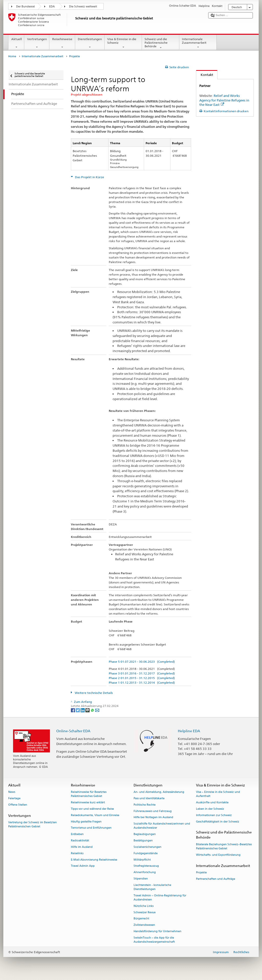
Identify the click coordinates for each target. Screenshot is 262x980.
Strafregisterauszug (146, 866)
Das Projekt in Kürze (89, 177)
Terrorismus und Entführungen (91, 828)
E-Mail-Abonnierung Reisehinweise (94, 860)
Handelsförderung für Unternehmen (157, 931)
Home (12, 56)
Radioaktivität (80, 841)
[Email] (97, 710)
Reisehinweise (62, 43)
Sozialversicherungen (148, 847)
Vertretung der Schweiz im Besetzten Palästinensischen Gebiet (32, 824)
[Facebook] (73, 710)
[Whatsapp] (93, 710)
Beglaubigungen (145, 834)
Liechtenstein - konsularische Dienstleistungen (152, 887)
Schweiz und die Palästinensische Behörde (161, 43)
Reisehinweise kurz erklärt (88, 803)
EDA (52, 7)
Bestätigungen (143, 841)
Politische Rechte (145, 805)
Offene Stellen (18, 805)
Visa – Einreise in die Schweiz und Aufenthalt (218, 794)
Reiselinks (77, 853)
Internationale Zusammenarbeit (198, 43)
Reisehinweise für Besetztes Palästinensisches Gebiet (89, 794)
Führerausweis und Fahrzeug (153, 811)
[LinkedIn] (83, 710)
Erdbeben (77, 834)
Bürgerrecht (141, 919)
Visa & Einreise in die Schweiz (123, 43)
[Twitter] (78, 710)
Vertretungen (37, 43)
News (12, 792)
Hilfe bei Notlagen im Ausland (153, 818)
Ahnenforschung (145, 872)
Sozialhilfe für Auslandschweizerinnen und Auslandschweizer (162, 826)
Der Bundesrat (25, 7)
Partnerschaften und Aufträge (216, 879)
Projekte (201, 872)
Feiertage (14, 798)
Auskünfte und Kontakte (212, 803)
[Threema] (88, 710)
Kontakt (205, 75)
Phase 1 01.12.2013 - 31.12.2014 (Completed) (142, 683)
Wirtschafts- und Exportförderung (218, 855)
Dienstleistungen (90, 43)
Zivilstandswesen (144, 925)
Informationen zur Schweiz (214, 815)
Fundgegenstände (146, 853)
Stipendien (141, 879)
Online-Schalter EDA (73, 731)
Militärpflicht (142, 860)
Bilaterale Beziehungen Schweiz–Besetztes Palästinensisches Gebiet (224, 846)
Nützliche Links (144, 906)
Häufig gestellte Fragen (86, 822)
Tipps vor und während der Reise (92, 809)
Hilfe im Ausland (82, 847)
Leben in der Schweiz (210, 809)
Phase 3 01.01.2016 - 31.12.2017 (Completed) (142, 673)
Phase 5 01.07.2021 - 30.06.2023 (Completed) (142, 662)
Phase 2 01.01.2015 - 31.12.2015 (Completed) (142, 678)
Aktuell (16, 43)
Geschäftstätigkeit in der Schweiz (218, 822)
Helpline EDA (189, 731)
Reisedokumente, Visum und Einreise (95, 815)
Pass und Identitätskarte (149, 798)
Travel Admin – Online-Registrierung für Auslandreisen (160, 898)
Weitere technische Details (93, 693)
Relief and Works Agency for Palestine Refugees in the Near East (224, 100)
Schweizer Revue (145, 912)
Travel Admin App (83, 866)
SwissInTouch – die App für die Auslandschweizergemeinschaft (154, 940)
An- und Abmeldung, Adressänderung (159, 792)
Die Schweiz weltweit (83, 7)
